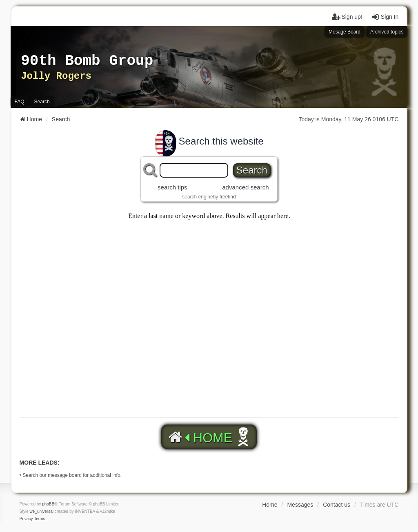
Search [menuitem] (42, 102)
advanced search (245, 187)
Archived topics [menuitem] (387, 32)
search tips (172, 187)
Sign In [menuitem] (385, 17)
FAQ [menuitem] (20, 102)
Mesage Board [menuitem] (345, 32)
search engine (197, 197)
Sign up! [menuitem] (347, 17)
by (225, 197)
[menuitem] (26, 519)
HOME (199, 437)
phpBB (48, 504)
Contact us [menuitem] (337, 505)
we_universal (42, 511)
